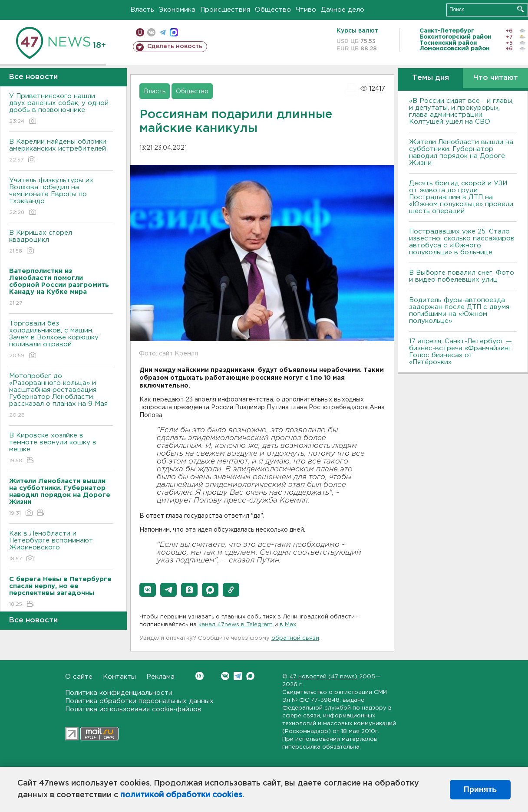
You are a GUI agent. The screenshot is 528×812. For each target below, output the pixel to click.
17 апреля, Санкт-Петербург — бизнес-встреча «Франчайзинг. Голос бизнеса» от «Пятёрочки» (461, 352)
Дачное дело (343, 10)
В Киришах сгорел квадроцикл (61, 242)
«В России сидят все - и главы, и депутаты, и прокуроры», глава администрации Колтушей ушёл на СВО (461, 111)
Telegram (238, 676)
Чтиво (306, 10)
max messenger (174, 32)
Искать (520, 9)
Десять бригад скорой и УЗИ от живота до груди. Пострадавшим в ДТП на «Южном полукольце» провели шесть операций (461, 197)
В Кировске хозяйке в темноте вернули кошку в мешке (61, 449)
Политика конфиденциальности (119, 693)
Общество (273, 10)
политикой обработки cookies (181, 795)
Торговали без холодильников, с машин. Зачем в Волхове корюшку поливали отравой (61, 340)
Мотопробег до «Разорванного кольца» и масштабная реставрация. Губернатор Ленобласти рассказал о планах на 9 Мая (61, 396)
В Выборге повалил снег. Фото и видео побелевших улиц (462, 276)
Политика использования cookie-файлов (133, 709)
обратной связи (295, 638)
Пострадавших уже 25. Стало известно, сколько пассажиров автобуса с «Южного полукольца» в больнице (462, 242)
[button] (148, 590)
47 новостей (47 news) (323, 677)
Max (250, 676)
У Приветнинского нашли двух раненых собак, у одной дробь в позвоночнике (61, 109)
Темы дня (431, 78)
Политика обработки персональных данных (139, 701)
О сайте (79, 677)
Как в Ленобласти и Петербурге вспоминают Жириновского (61, 547)
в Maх (288, 625)
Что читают (496, 78)
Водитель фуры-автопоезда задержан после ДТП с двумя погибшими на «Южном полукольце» (459, 311)
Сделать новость (175, 46)
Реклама (160, 677)
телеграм (163, 32)
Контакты (119, 677)
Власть (142, 10)
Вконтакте (200, 676)
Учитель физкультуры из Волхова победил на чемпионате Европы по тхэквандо (61, 197)
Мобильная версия (140, 32)
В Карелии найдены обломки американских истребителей (61, 151)
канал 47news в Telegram (236, 625)
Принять (480, 789)
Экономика (177, 10)
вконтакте (151, 32)
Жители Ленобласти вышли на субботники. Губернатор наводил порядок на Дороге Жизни (461, 153)
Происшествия (225, 10)
